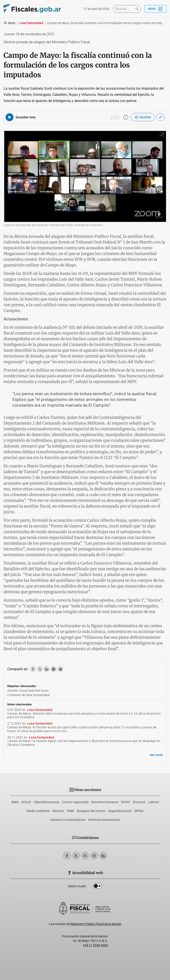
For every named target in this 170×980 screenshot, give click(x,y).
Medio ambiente (38, 811)
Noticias (58, 811)
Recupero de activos (91, 811)
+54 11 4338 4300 (95, 945)
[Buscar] (124, 9)
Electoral (139, 802)
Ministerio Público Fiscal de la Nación (96, 924)
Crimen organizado (75, 802)
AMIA (15, 802)
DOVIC (126, 802)
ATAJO (26, 802)
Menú (156, 9)
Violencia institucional (104, 820)
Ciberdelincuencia (46, 802)
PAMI (71, 811)
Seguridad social (120, 811)
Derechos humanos (105, 802)
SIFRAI (139, 811)
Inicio (9, 23)
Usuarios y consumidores (68, 820)
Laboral (154, 802)
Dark (98, 887)
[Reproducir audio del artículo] (10, 117)
